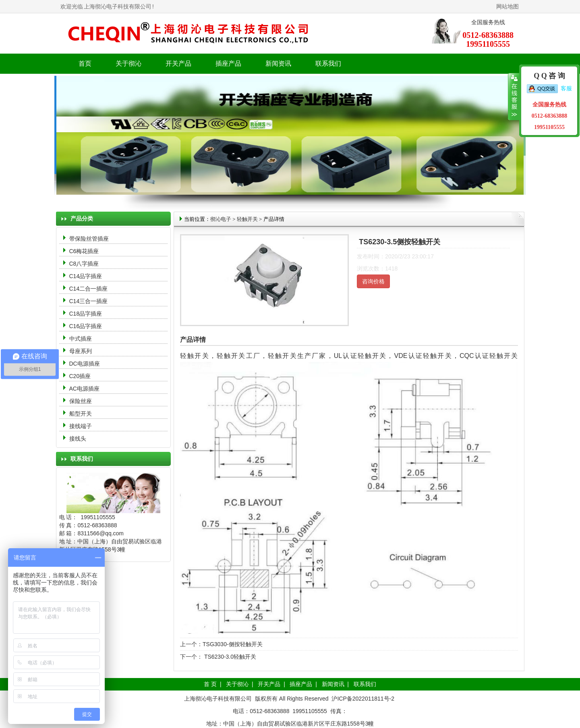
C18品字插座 (86, 314)
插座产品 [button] (228, 63)
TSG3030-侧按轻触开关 (233, 644)
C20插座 (80, 376)
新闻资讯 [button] (278, 63)
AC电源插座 (85, 389)
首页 (85, 63)
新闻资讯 (333, 684)
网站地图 (507, 6)
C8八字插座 (84, 264)
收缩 (514, 97)
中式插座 (81, 339)
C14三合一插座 (89, 301)
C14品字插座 (86, 276)
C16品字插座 (86, 326)
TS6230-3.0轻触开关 (229, 657)
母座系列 (81, 351)
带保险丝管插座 (90, 239)
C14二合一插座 (89, 289)
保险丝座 (81, 401)
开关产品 (269, 684)
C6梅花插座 (84, 251)
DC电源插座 (85, 364)
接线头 (78, 439)
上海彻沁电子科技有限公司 (118, 6)
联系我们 (328, 63)
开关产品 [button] (178, 63)
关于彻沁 (128, 63)
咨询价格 (373, 281)
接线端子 (81, 426)
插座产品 (301, 684)
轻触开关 (247, 219)
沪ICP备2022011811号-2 (363, 699)
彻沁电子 (221, 219)
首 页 (210, 684)
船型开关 (81, 414)
